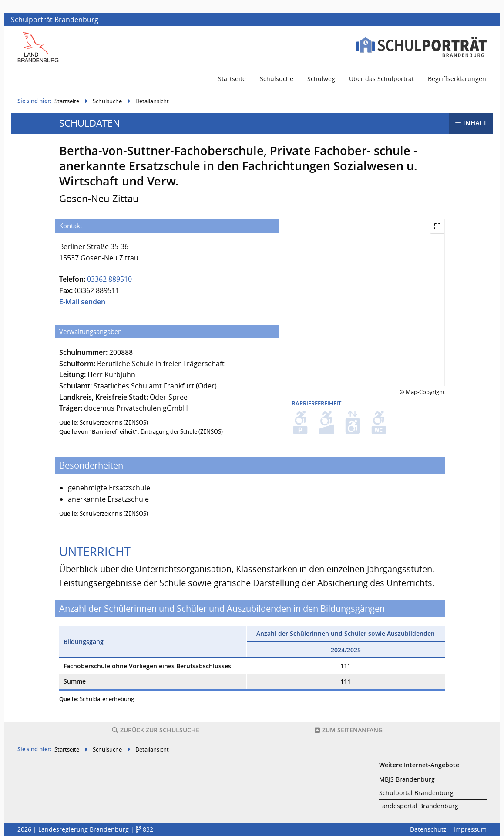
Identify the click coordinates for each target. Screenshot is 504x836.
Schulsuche (107, 101)
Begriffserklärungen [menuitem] (457, 79)
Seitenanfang (349, 730)
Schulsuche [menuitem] (277, 79)
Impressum (470, 829)
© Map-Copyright (422, 392)
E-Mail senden (82, 302)
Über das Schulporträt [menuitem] (381, 79)
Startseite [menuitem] (232, 79)
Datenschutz (428, 829)
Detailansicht (152, 101)
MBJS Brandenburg (407, 779)
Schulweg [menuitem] (321, 79)
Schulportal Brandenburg (416, 793)
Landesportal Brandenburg (419, 806)
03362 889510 (109, 279)
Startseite (67, 101)
